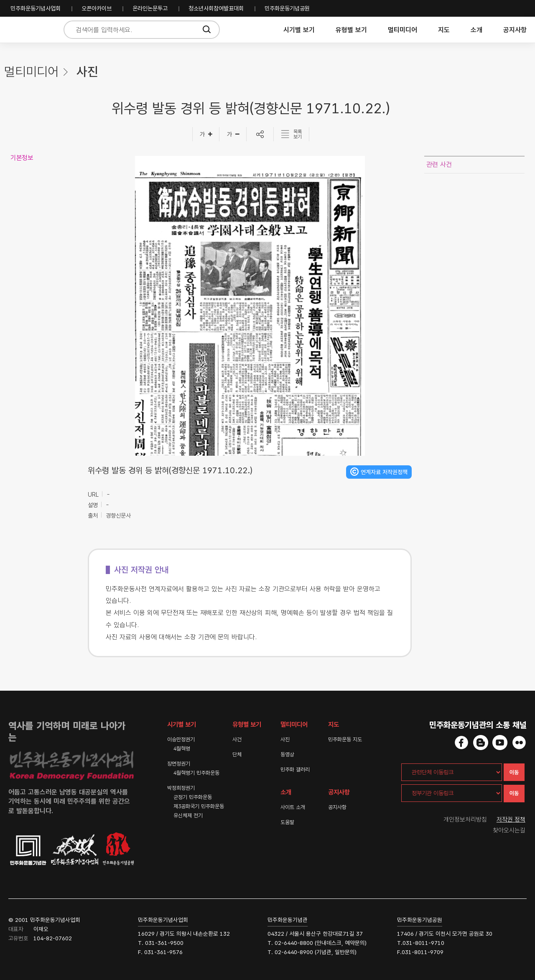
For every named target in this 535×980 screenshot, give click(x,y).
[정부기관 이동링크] (452, 793)
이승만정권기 (181, 739)
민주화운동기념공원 (287, 8)
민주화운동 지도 (345, 739)
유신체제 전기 (188, 815)
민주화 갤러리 (295, 769)
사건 (237, 739)
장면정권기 (179, 764)
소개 (476, 30)
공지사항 (515, 30)
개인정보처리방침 (465, 819)
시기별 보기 (299, 30)
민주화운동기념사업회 (36, 8)
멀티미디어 (403, 30)
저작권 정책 (511, 819)
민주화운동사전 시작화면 (30, 30)
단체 (237, 754)
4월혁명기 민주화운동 (196, 773)
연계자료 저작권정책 (384, 472)
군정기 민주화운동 (193, 797)
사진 (285, 739)
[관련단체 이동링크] (452, 772)
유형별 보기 (351, 30)
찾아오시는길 (509, 830)
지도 (444, 30)
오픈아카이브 (97, 8)
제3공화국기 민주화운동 (199, 806)
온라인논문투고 (150, 8)
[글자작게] (233, 134)
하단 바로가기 (0, 0)
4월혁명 (182, 749)
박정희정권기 (181, 788)
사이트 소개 (293, 807)
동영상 (287, 754)
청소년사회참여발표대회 (216, 8)
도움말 (287, 822)
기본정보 (22, 158)
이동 (514, 772)
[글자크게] (206, 134)
